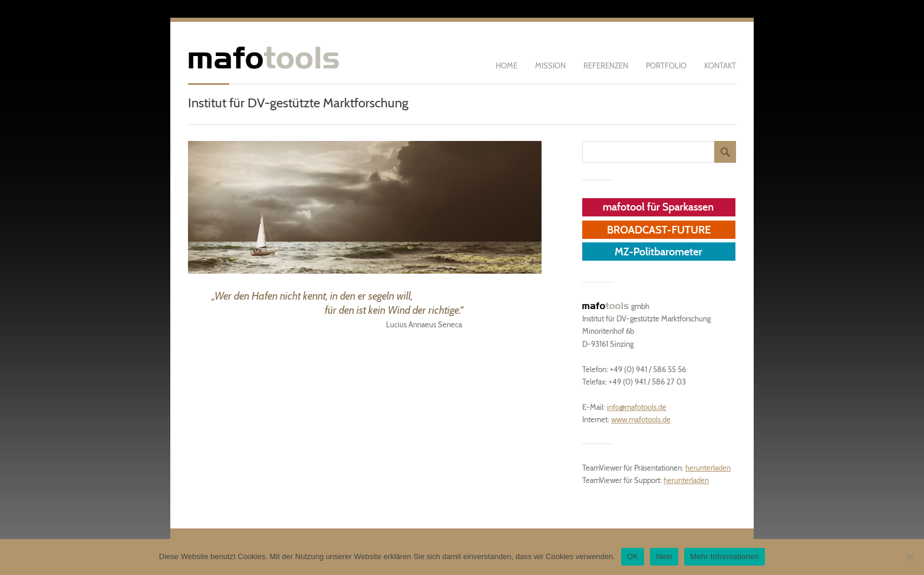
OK (633, 556)
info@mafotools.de (637, 407)
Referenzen (606, 65)
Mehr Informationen (725, 556)
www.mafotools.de (641, 419)
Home (506, 65)
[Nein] (909, 557)
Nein (664, 556)
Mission (550, 65)
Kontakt (720, 65)
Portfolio (666, 65)
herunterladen (708, 468)
